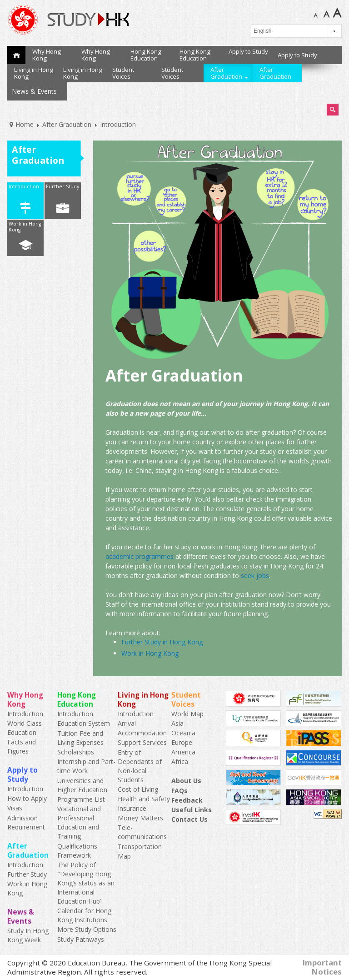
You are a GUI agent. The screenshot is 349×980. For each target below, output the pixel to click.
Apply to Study (248, 54)
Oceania (183, 733)
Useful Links (192, 810)
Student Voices (124, 73)
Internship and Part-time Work (86, 766)
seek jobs (255, 575)
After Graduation (229, 73)
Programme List (81, 799)
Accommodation (142, 733)
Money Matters (140, 818)
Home (16, 55)
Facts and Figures (22, 746)
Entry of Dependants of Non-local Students (140, 766)
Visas (15, 808)
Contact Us (189, 819)
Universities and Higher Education (82, 785)
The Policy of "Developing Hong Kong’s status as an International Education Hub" (86, 883)
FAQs (179, 791)
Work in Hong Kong (25, 227)
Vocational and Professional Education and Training (79, 822)
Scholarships (76, 752)
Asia (177, 723)
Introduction (24, 186)
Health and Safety (144, 799)
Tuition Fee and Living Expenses (80, 738)
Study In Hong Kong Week (28, 935)
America (183, 752)
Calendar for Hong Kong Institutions (84, 915)
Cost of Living (138, 789)
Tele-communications (142, 832)
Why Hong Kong (47, 55)
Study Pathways (81, 939)
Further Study (62, 186)
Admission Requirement (26, 822)
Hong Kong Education (147, 55)
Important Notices (322, 967)
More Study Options (87, 929)
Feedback (187, 800)
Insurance (132, 808)
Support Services (142, 742)
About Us (186, 781)
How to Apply (27, 798)
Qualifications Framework (77, 851)
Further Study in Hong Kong (162, 642)
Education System (84, 723)
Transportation (140, 847)
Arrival (127, 723)
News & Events (37, 91)
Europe (182, 742)
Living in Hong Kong (34, 73)
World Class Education (25, 728)
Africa (180, 761)
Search (333, 110)
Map (124, 856)
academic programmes (140, 556)
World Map (187, 714)
